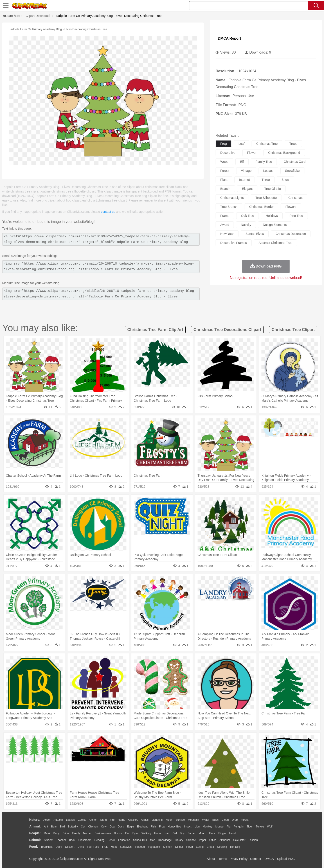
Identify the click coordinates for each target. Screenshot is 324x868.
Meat (114, 847)
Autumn (58, 820)
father (192, 833)
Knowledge (165, 840)
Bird (62, 827)
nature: (35, 820)
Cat (83, 827)
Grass (145, 820)
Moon (169, 820)
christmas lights (232, 198)
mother (87, 833)
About (211, 859)
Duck (121, 827)
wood (224, 162)
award (225, 225)
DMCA (269, 859)
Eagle (130, 827)
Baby (56, 833)
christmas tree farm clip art (155, 330)
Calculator (239, 840)
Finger (222, 833)
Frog (162, 827)
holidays (272, 216)
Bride (66, 833)
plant (224, 180)
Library (179, 840)
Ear (127, 833)
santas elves (255, 234)
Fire (112, 820)
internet (244, 180)
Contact (256, 859)
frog (224, 144)
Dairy (59, 847)
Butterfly (73, 827)
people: (35, 833)
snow (285, 180)
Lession (253, 840)
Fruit (105, 847)
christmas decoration (291, 234)
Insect (188, 827)
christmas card (295, 162)
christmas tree (267, 144)
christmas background (284, 153)
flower (252, 153)
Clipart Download (38, 16)
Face (212, 833)
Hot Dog (235, 847)
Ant (46, 827)
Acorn (47, 820)
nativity (246, 225)
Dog (112, 827)
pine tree (296, 216)
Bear (54, 827)
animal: (35, 826)
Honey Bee (174, 827)
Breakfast (47, 847)
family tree (264, 162)
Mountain (193, 820)
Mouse (219, 827)
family (76, 833)
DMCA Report (229, 38)
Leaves (70, 820)
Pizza (190, 847)
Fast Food (93, 847)
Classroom (85, 840)
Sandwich (126, 847)
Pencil (111, 840)
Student (48, 840)
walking (146, 833)
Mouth (202, 833)
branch (225, 189)
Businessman (103, 833)
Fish (153, 827)
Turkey (260, 827)
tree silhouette (266, 198)
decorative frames (234, 243)
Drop (235, 820)
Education (124, 840)
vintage (246, 171)
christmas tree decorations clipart (227, 330)
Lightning (157, 820)
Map (153, 840)
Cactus (82, 820)
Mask (47, 833)
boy (182, 833)
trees (293, 144)
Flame (121, 820)
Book (72, 840)
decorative (228, 153)
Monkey (207, 827)
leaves (268, 171)
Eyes (135, 833)
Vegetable (154, 847)
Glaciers (133, 820)
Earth (104, 820)
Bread (210, 847)
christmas (296, 198)
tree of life (273, 189)
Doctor (118, 833)
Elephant (142, 827)
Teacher (61, 840)
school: (35, 840)
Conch (93, 820)
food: (34, 847)
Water (206, 820)
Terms (223, 859)
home (158, 833)
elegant (247, 189)
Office (213, 840)
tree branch (229, 207)
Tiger (250, 827)
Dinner (179, 847)
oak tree (247, 216)
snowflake (292, 171)
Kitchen (168, 847)
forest (225, 171)
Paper (202, 840)
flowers (291, 207)
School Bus (140, 840)
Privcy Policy (239, 859)
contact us (108, 212)
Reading (100, 840)
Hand (232, 833)
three (266, 180)
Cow (104, 827)
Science (191, 840)
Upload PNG (286, 859)
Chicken (93, 827)
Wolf (270, 827)
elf (242, 162)
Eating (200, 847)
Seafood (140, 847)
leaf (242, 144)
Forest (245, 820)
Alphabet (225, 840)
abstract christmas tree (275, 243)
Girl (175, 833)
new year (227, 234)
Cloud (225, 820)
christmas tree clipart (293, 330)
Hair (167, 833)
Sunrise (180, 820)
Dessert (70, 847)
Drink (81, 847)
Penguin (238, 827)
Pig (228, 827)
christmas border (262, 207)
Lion (197, 827)
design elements (275, 225)
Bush (215, 820)
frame (225, 216)
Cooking (222, 847)
